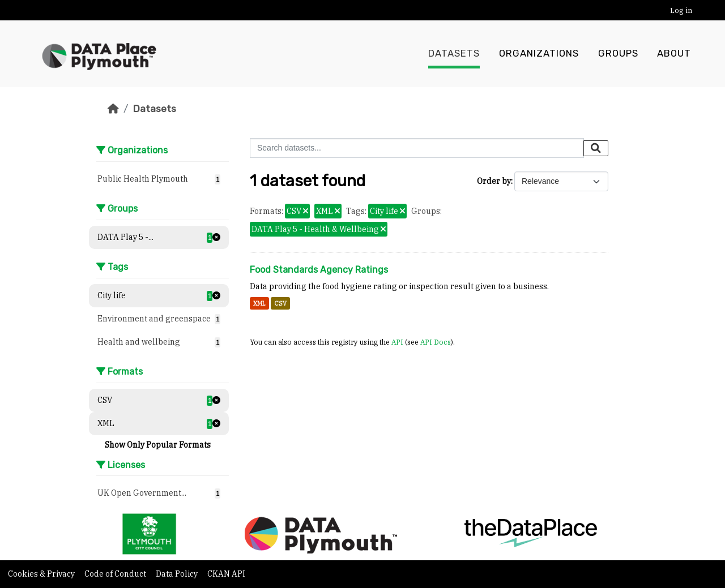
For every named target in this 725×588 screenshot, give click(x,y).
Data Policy (178, 574)
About (674, 54)
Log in (681, 10)
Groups (618, 54)
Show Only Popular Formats (158, 445)
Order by (494, 181)
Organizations (539, 54)
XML (259, 303)
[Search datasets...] (417, 148)
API (397, 342)
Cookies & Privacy (42, 574)
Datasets (454, 54)
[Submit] (596, 148)
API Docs (436, 342)
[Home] (113, 109)
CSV (280, 303)
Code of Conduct (116, 574)
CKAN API (226, 574)
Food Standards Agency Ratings (319, 270)
